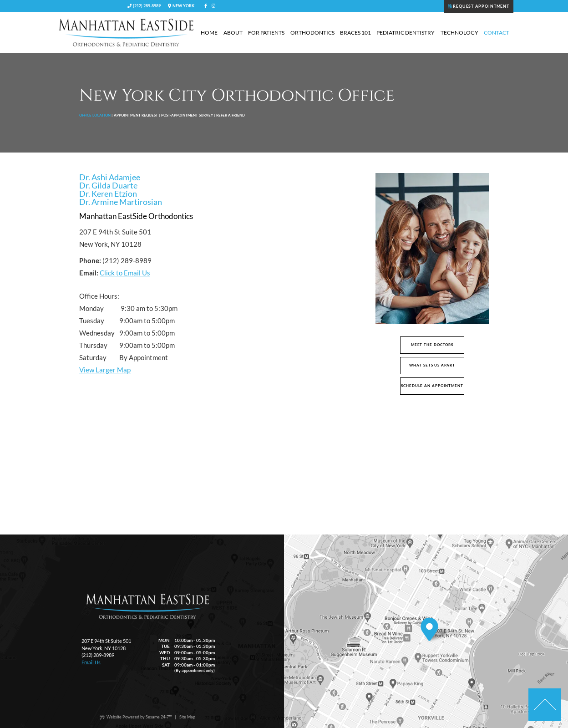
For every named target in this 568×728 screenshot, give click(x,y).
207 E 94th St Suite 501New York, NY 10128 (106, 644)
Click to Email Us (125, 273)
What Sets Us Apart (432, 365)
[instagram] (213, 6)
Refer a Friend (231, 115)
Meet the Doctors (432, 345)
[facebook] (206, 6)
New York (181, 6)
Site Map (187, 717)
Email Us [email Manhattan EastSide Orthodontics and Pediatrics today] (91, 662)
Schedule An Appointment (432, 386)
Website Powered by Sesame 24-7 (136, 717)
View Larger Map (105, 370)
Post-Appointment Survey (187, 115)
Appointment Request (136, 115)
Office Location (95, 115)
